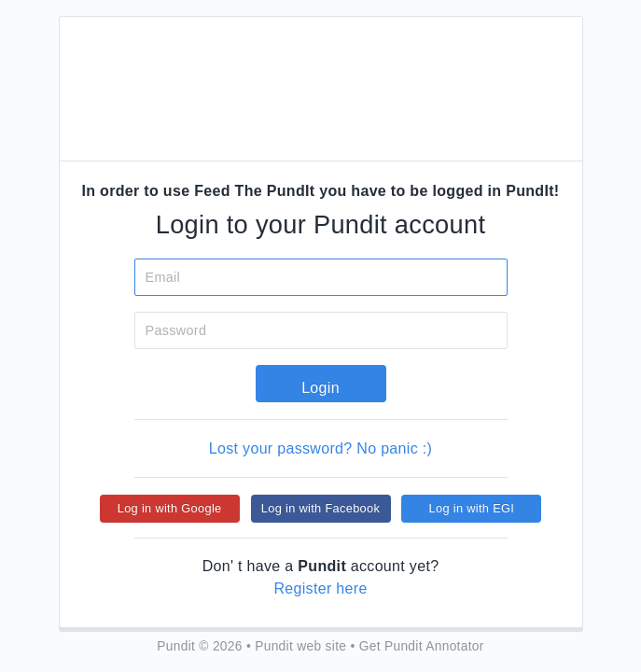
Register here (320, 588)
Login (320, 388)
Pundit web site (300, 646)
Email (163, 277)
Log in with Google (170, 508)
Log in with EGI (472, 508)
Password (176, 330)
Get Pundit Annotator (422, 646)
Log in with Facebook (320, 508)
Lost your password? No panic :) (320, 448)
